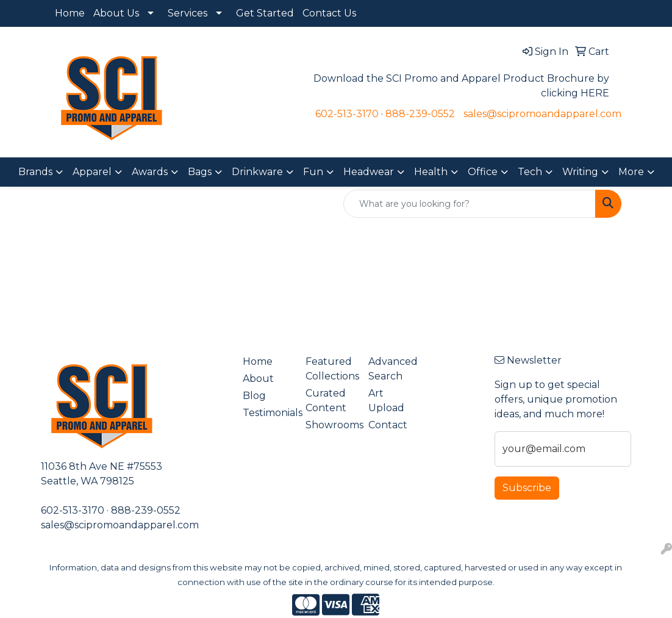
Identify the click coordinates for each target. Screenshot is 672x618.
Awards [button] (150, 172)
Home (70, 13)
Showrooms (330, 425)
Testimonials (267, 413)
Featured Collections (330, 369)
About (258, 379)
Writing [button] (580, 172)
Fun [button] (313, 172)
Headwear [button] (369, 172)
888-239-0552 (420, 114)
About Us (116, 13)
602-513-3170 (347, 114)
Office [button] (483, 172)
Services (188, 13)
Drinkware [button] (257, 172)
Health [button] (431, 172)
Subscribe (527, 488)
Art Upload (386, 401)
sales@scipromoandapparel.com (542, 114)
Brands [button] (35, 172)
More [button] (631, 172)
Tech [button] (530, 172)
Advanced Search (392, 369)
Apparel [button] (92, 172)
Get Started (265, 13)
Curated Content (326, 401)
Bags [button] (200, 172)
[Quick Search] (470, 204)
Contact (388, 425)
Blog (254, 396)
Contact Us (329, 13)
